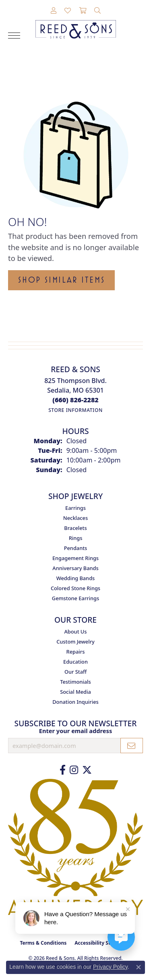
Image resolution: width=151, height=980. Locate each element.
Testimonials (75, 682)
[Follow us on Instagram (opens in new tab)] (74, 770)
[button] (54, 11)
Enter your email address (75, 731)
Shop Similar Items (61, 280)
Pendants (76, 548)
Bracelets (75, 528)
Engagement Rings (75, 558)
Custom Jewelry (75, 642)
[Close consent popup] (139, 967)
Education (75, 662)
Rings (76, 538)
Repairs (76, 652)
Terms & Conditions (43, 943)
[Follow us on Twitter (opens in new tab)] (87, 770)
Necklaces (75, 518)
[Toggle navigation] (14, 36)
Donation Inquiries (75, 702)
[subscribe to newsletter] (132, 746)
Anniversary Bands (75, 568)
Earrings (75, 508)
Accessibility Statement (103, 943)
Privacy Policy (110, 967)
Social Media (75, 692)
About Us (75, 632)
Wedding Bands (76, 578)
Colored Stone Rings (75, 588)
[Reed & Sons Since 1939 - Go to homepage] (76, 23)
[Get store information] (75, 410)
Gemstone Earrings (75, 598)
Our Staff (75, 672)
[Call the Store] (75, 400)
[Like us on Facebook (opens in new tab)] (63, 770)
